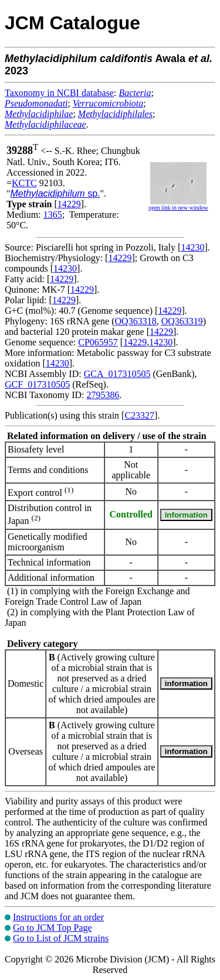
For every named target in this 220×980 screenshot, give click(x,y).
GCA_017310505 (117, 374)
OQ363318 (136, 321)
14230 (192, 247)
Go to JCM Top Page (53, 928)
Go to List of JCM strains (61, 938)
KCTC (24, 183)
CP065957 (98, 342)
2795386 (103, 395)
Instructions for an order (58, 917)
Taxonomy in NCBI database (59, 93)
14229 (69, 204)
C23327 (139, 415)
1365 (53, 215)
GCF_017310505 (37, 384)
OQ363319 (182, 321)
